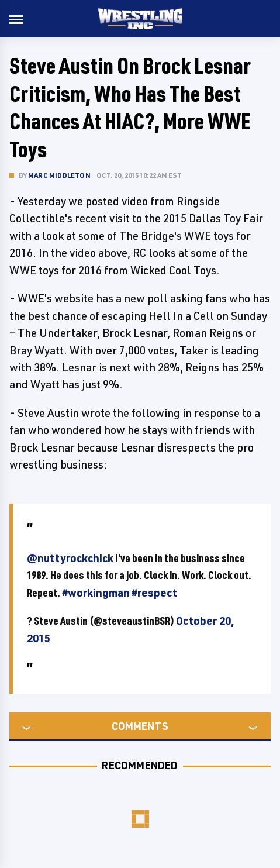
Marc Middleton (59, 175)
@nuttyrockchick (70, 558)
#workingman (96, 593)
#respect (154, 593)
